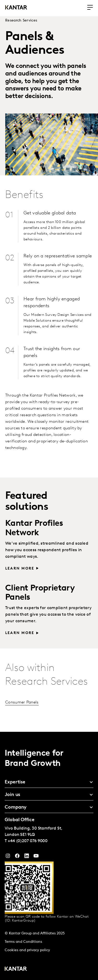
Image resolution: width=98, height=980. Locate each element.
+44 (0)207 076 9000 (28, 841)
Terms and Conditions (23, 942)
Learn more (20, 569)
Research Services (21, 21)
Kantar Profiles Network (34, 528)
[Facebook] (17, 857)
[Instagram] (8, 857)
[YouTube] (27, 857)
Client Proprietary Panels (40, 593)
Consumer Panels (22, 702)
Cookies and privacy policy (27, 950)
